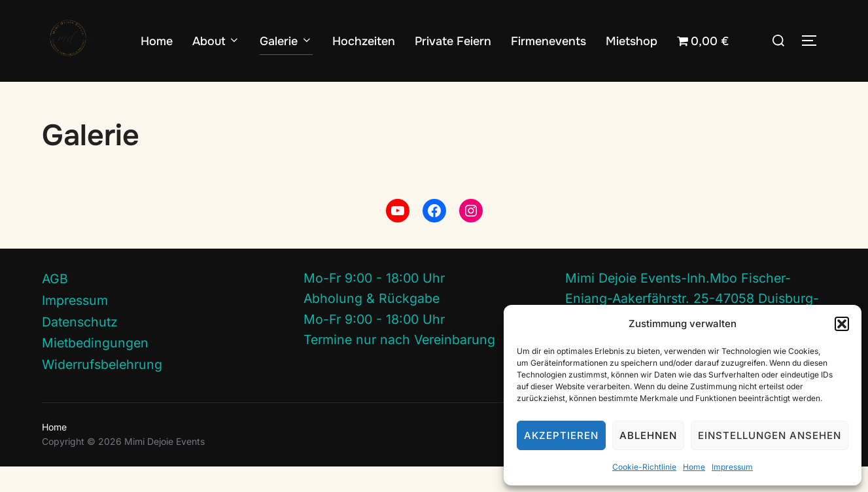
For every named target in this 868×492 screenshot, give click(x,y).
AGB (55, 304)
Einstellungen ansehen (770, 435)
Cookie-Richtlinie (644, 467)
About (217, 41)
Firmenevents (548, 41)
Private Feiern (453, 41)
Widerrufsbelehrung (102, 390)
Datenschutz (80, 347)
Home (694, 467)
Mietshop (632, 41)
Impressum (732, 467)
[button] (842, 324)
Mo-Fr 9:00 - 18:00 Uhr (374, 304)
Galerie (286, 41)
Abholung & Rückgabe (372, 324)
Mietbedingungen (95, 368)
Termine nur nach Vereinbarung (399, 365)
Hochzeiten (364, 41)
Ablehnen (648, 435)
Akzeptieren (561, 435)
